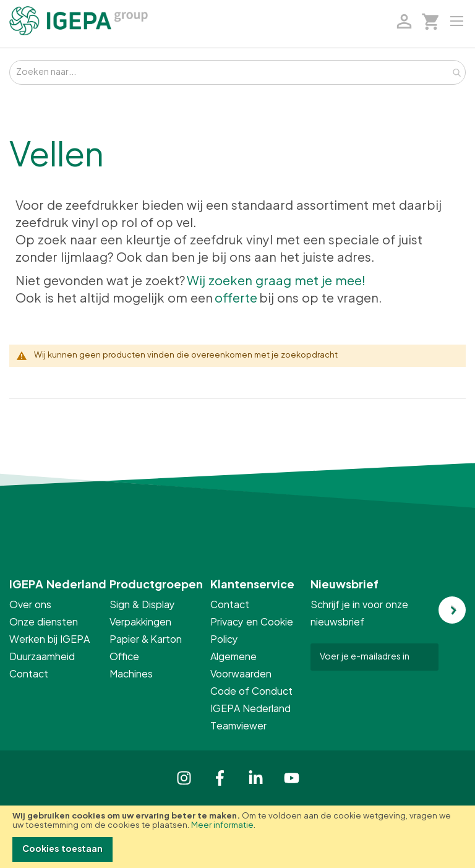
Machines (131, 674)
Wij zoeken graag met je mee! (276, 281)
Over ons (30, 605)
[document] (237, 837)
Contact (29, 674)
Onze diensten (44, 622)
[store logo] (79, 21)
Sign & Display (142, 605)
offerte (236, 299)
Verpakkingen (140, 622)
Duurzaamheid (42, 657)
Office (125, 657)
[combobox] (237, 72)
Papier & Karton (146, 640)
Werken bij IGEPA (49, 640)
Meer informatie (222, 826)
